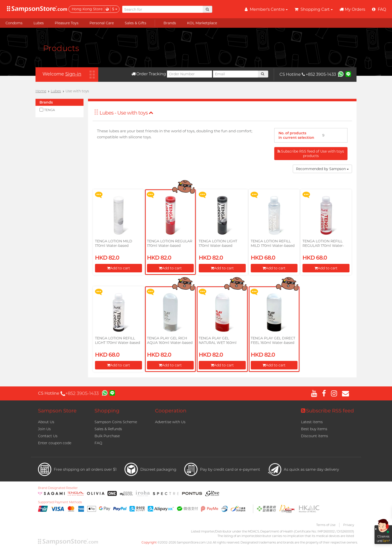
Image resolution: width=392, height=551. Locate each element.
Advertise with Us (170, 422)
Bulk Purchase (107, 436)
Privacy (349, 525)
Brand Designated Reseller (58, 488)
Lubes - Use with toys (126, 113)
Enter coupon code (55, 443)
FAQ (98, 443)
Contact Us (48, 436)
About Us (46, 422)
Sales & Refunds (108, 429)
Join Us (44, 429)
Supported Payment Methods (60, 502)
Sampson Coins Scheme (116, 422)
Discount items (314, 436)
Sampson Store (57, 411)
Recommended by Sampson (322, 169)
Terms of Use (326, 525)
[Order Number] (189, 74)
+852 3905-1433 (319, 74)
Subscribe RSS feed (327, 411)
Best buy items (314, 429)
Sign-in (73, 74)
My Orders (352, 9)
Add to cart (118, 268)
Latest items (312, 422)
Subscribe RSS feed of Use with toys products (311, 154)
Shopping (107, 411)
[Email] (235, 74)
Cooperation (171, 411)
